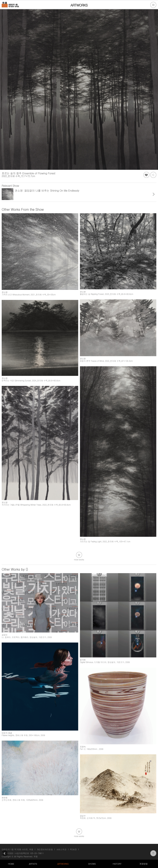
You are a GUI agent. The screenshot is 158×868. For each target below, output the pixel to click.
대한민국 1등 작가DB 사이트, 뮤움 (17, 849)
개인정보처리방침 (45, 849)
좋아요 (146, 175)
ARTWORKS (63, 864)
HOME (11, 864)
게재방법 (143, 864)
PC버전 (73, 849)
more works (79, 559)
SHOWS (92, 864)
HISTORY (117, 864)
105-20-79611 (37, 853)
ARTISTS (33, 864)
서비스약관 (61, 849)
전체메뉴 (153, 5)
